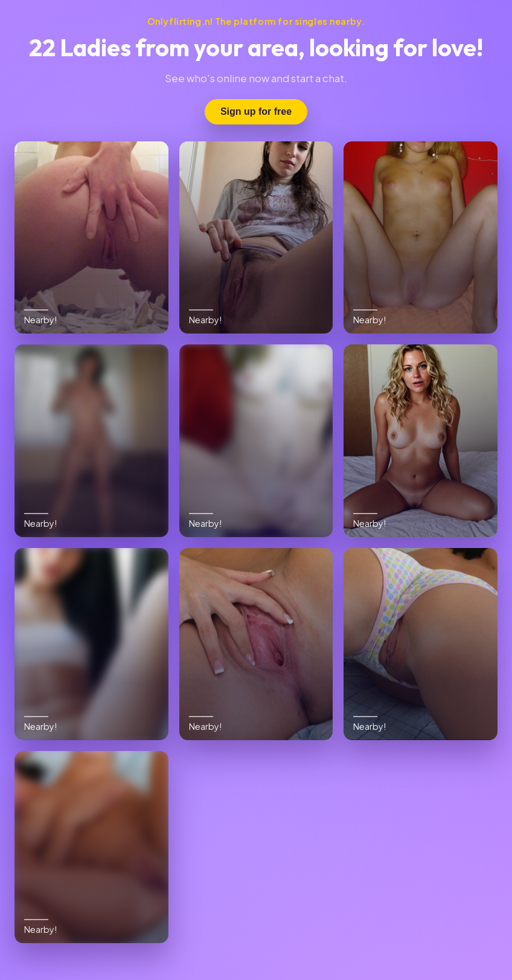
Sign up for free (256, 111)
